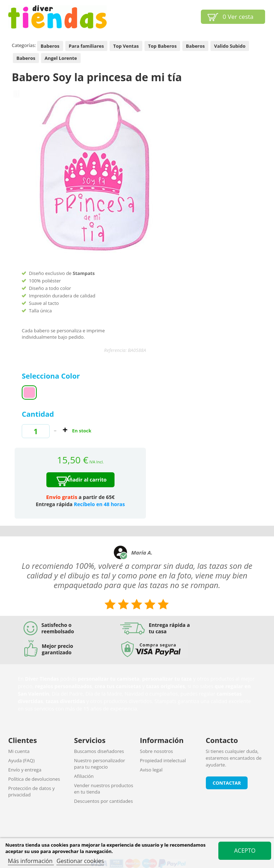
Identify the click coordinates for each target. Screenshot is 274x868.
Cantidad (38, 414)
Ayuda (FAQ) (21, 760)
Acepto (245, 851)
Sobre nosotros (156, 751)
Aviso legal (151, 770)
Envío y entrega (25, 770)
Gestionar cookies (80, 861)
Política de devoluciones (34, 779)
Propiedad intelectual (163, 760)
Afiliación (84, 776)
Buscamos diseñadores (99, 751)
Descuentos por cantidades (104, 801)
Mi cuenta (19, 751)
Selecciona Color (52, 376)
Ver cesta (238, 17)
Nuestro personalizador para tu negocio (100, 764)
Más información (31, 861)
